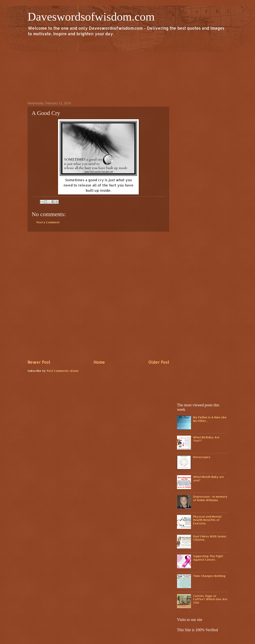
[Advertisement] (127, 69)
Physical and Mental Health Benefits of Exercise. (207, 520)
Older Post (159, 362)
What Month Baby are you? (209, 479)
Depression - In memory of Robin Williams (210, 498)
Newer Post (39, 362)
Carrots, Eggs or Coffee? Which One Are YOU (210, 599)
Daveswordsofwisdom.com (91, 17)
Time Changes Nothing (209, 576)
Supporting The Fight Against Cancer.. (208, 558)
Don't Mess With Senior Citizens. (210, 538)
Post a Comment (48, 222)
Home (99, 362)
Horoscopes (202, 457)
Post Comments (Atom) (63, 371)
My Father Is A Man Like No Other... (210, 419)
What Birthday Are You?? (206, 439)
